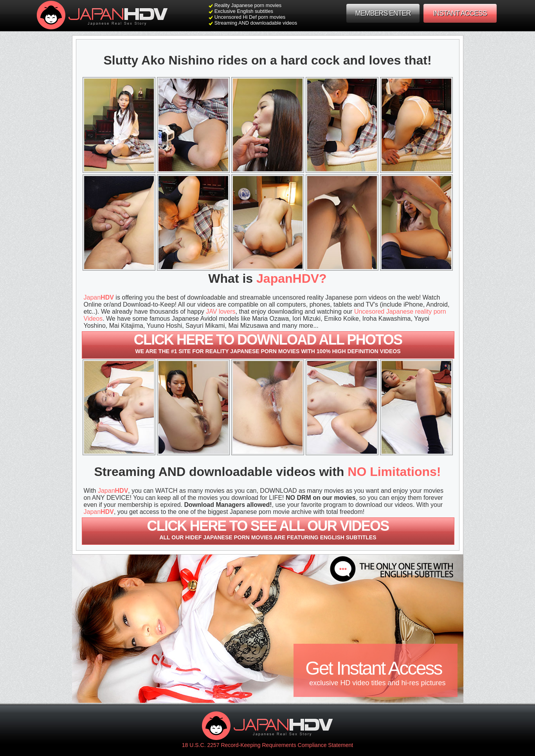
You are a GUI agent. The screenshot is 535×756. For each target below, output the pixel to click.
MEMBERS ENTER (383, 13)
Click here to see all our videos (268, 529)
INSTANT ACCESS (460, 13)
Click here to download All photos (268, 343)
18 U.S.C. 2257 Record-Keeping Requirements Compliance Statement (267, 745)
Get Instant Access (375, 672)
